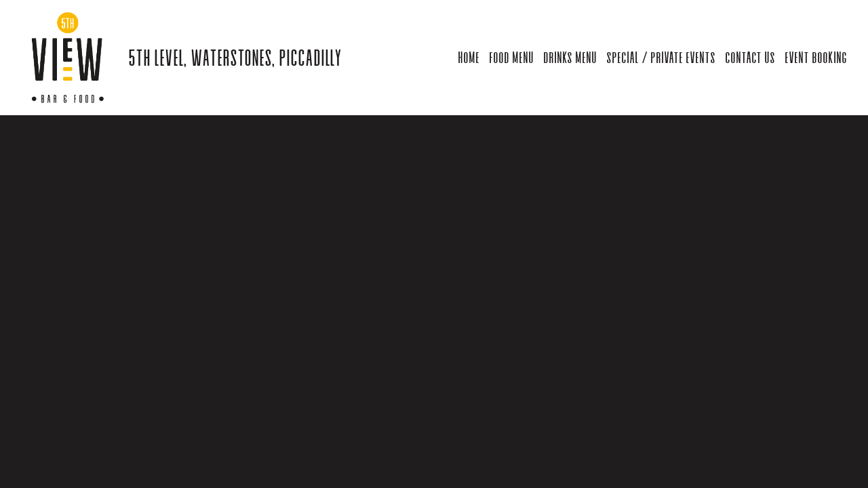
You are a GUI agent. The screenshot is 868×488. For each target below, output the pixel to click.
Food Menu (511, 57)
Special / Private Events (661, 57)
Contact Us (750, 57)
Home (469, 57)
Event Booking (816, 57)
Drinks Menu (570, 57)
